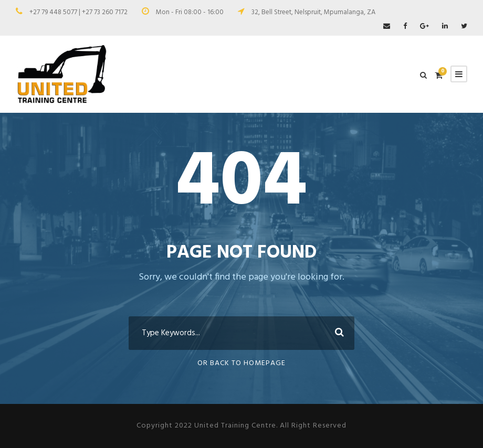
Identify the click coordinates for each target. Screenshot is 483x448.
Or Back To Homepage (241, 363)
